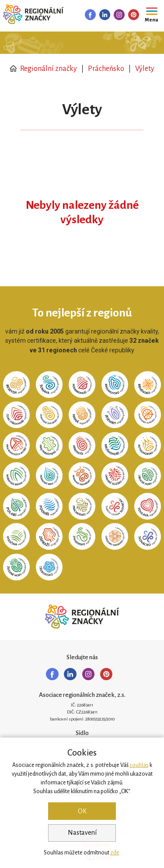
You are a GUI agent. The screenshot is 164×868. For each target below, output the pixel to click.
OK (82, 811)
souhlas (139, 765)
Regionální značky (44, 69)
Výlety (145, 69)
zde (115, 853)
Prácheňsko (106, 69)
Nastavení (82, 833)
